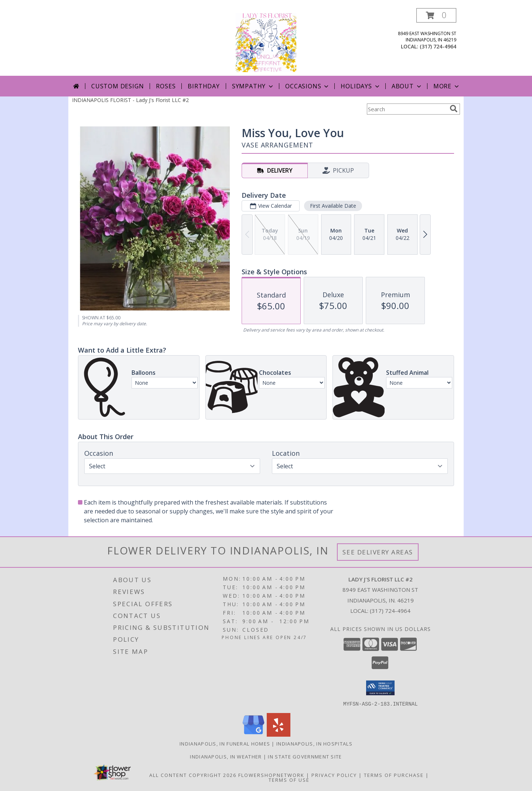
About (407, 86)
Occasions (308, 86)
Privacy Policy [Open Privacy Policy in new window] (334, 775)
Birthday (204, 86)
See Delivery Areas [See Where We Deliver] (378, 552)
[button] (436, 15)
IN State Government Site (305, 756)
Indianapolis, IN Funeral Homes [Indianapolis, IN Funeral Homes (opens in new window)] (225, 743)
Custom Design (117, 86)
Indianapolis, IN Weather (226, 756)
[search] (454, 109)
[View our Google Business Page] (253, 734)
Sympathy (253, 86)
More (447, 86)
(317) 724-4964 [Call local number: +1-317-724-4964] (438, 46)
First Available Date (333, 206)
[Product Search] (407, 109)
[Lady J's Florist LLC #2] (266, 42)
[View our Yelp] (279, 734)
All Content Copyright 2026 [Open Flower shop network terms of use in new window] (193, 775)
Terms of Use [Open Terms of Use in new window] (289, 780)
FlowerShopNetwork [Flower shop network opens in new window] (271, 775)
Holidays (361, 86)
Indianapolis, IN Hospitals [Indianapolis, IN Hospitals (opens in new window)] (314, 743)
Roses (166, 86)
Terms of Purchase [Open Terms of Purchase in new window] (394, 775)
